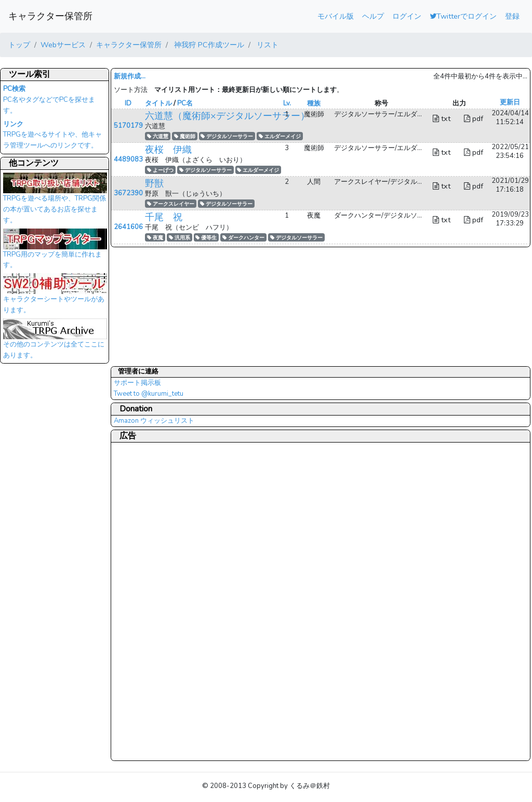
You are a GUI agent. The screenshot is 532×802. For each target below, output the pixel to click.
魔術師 (185, 136)
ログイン (407, 16)
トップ (19, 45)
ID (128, 103)
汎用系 (179, 238)
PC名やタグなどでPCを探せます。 (49, 100)
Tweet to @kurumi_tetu (149, 394)
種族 (314, 103)
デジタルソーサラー (227, 136)
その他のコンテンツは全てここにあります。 (55, 342)
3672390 (128, 193)
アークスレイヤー (171, 204)
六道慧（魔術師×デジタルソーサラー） (227, 116)
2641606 (128, 227)
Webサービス (63, 45)
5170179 (128, 126)
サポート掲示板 (137, 383)
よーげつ (160, 170)
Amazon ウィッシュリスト (154, 421)
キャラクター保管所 (50, 16)
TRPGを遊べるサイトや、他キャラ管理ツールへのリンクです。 (52, 135)
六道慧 (158, 136)
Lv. (287, 103)
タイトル (158, 103)
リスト (267, 45)
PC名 (185, 103)
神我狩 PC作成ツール (208, 45)
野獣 (154, 183)
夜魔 (155, 238)
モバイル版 (336, 16)
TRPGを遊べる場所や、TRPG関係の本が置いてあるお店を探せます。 (55, 201)
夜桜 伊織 (168, 150)
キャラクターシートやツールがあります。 (55, 297)
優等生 (206, 238)
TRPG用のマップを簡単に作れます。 (55, 252)
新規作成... (130, 76)
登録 (512, 16)
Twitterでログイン (463, 16)
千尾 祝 (164, 217)
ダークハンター (243, 238)
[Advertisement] (155, 601)
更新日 (510, 102)
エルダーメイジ (280, 136)
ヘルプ (373, 16)
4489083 (128, 159)
